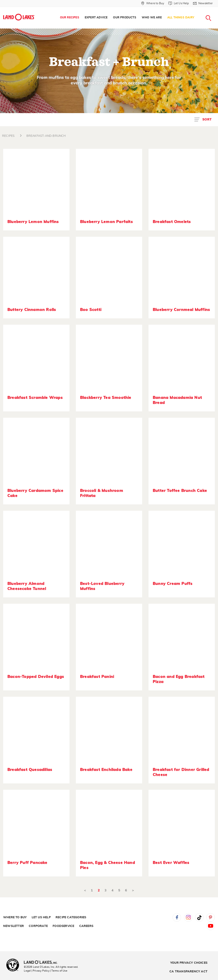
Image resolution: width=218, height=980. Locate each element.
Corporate (38, 926)
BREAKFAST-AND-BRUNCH (46, 136)
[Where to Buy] (153, 3)
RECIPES (8, 136)
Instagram (188, 917)
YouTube (211, 926)
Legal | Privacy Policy (37, 971)
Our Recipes (70, 18)
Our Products (125, 18)
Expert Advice (96, 18)
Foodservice (63, 926)
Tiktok (199, 917)
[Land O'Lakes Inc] (42, 963)
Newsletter (14, 926)
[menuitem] (70, 18)
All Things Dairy (181, 18)
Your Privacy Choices (189, 963)
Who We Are (152, 18)
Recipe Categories (71, 917)
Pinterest (211, 917)
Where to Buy (15, 917)
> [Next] (133, 890)
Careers (86, 926)
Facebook (177, 917)
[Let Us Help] (178, 3)
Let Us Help (41, 917)
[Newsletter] (203, 3)
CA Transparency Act (188, 972)
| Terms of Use (59, 971)
